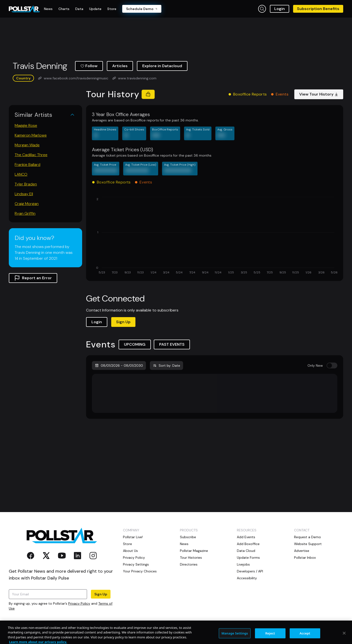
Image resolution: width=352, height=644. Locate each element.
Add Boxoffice (248, 544)
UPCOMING (135, 344)
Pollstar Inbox (305, 558)
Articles (120, 66)
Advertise (302, 551)
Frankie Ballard (27, 165)
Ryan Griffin (25, 213)
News (184, 544)
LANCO (21, 174)
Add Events (246, 537)
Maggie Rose (26, 125)
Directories (189, 564)
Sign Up (123, 322)
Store (127, 544)
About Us (130, 551)
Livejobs (243, 564)
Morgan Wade (27, 145)
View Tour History (319, 94)
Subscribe (188, 537)
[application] (215, 236)
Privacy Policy (79, 603)
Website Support (308, 544)
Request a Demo (308, 537)
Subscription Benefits (318, 9)
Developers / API (250, 571)
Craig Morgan (27, 204)
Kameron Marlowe (31, 135)
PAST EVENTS (172, 344)
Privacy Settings (136, 564)
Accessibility (247, 578)
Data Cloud (246, 551)
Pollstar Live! (133, 537)
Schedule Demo (142, 9)
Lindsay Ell (24, 194)
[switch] (332, 365)
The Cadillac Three (31, 155)
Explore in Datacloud (162, 66)
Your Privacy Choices (140, 571)
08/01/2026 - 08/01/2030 (119, 365)
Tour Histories (191, 558)
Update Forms (248, 558)
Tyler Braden (26, 184)
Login (280, 9)
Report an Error (33, 278)
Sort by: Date (166, 365)
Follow (89, 66)
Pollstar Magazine (194, 551)
